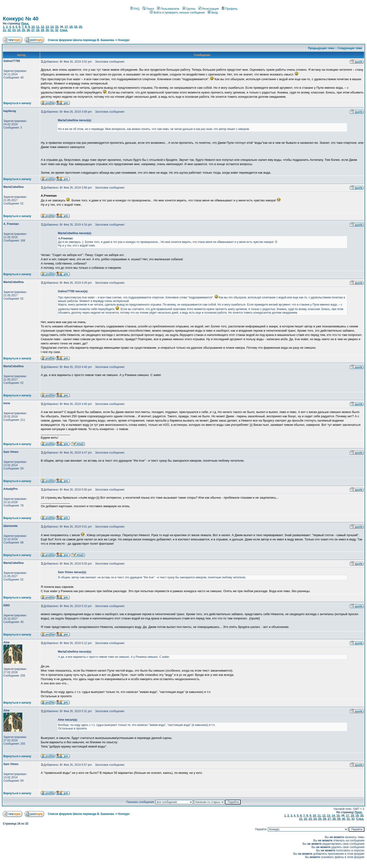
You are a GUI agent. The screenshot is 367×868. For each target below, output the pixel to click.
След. (64, 30)
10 (33, 27)
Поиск (148, 9)
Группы (189, 9)
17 (66, 27)
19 (76, 27)
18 (71, 27)
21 (4, 30)
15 (57, 27)
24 (19, 30)
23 (14, 30)
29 (42, 30)
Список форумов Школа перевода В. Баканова (81, 40)
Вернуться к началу (17, 103)
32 (57, 30)
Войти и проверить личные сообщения (177, 13)
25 (23, 30)
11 (38, 27)
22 (9, 30)
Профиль (230, 9)
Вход (213, 13)
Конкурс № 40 (21, 19)
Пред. (25, 23)
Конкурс (124, 40)
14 (52, 27)
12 (42, 27)
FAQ (135, 9)
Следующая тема (350, 48)
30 (47, 30)
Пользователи (168, 9)
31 (52, 30)
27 (33, 30)
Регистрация (209, 9)
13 (47, 27)
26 (28, 30)
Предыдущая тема (321, 48)
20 (80, 27)
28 (38, 30)
